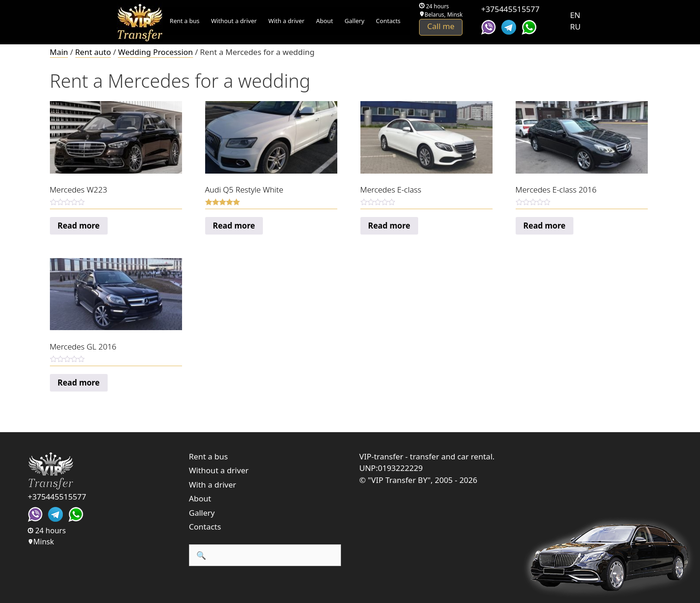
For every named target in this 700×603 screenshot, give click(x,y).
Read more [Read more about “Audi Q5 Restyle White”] (234, 226)
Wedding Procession (155, 52)
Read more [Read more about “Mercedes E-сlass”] (389, 226)
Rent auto (93, 52)
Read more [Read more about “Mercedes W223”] (79, 226)
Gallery (355, 21)
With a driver (286, 21)
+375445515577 (510, 9)
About (325, 21)
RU (575, 27)
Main (59, 52)
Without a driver (234, 21)
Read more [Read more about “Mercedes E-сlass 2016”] (545, 226)
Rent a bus (184, 21)
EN (575, 15)
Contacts (388, 21)
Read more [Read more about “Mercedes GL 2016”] (79, 383)
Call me (441, 26)
